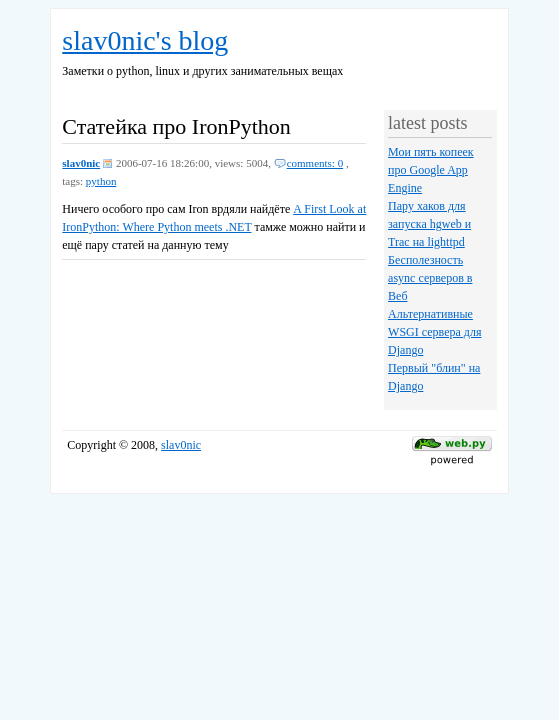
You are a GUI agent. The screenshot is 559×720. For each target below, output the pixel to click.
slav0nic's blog (145, 40)
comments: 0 (315, 163)
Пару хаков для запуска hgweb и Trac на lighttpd (429, 224)
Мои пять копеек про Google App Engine (431, 170)
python (101, 181)
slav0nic (81, 163)
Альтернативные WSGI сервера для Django (434, 332)
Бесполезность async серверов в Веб (430, 278)
